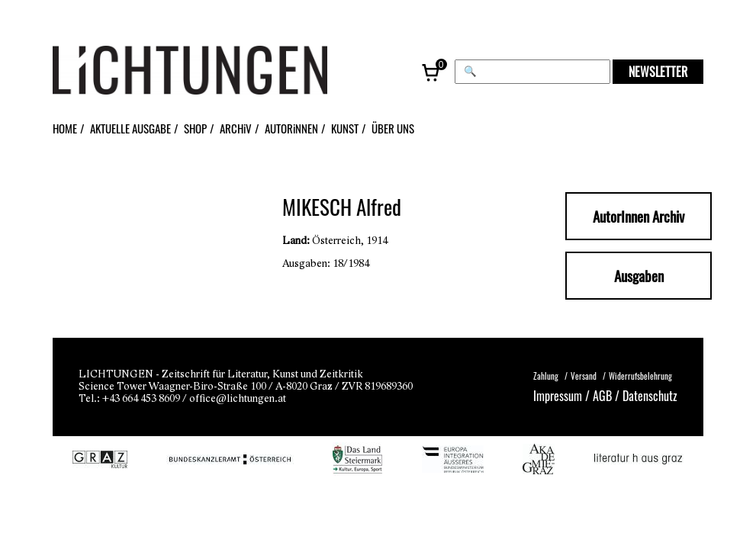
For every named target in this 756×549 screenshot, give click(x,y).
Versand (584, 376)
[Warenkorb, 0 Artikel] (432, 72)
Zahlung (546, 376)
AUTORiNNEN (291, 128)
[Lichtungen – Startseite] (224, 72)
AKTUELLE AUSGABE (130, 128)
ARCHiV (236, 128)
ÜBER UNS (393, 128)
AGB (602, 395)
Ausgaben (639, 276)
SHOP (195, 128)
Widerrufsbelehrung (640, 376)
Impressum (558, 395)
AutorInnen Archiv (639, 216)
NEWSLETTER (658, 72)
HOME (65, 128)
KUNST (345, 128)
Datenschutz (650, 395)
